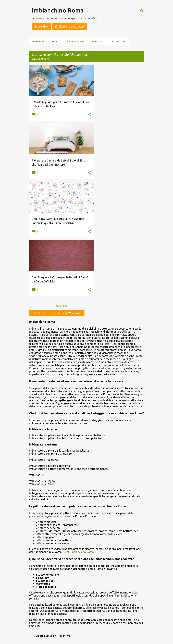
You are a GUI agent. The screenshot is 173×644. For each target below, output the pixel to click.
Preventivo (42, 27)
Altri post (62, 306)
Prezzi (56, 41)
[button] (89, 115)
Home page (38, 41)
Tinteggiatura (76, 41)
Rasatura (98, 41)
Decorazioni (118, 41)
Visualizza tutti (41, 59)
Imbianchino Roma (58, 10)
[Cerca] (142, 11)
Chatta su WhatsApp (70, 27)
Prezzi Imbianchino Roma (78, 552)
